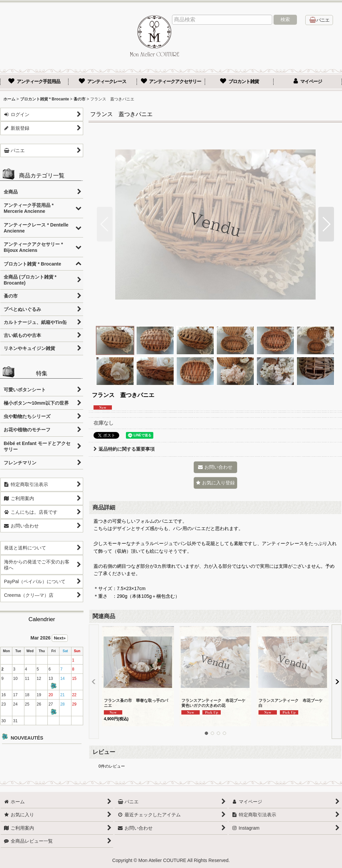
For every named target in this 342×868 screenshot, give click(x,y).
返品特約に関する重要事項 (124, 449)
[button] (105, 224)
